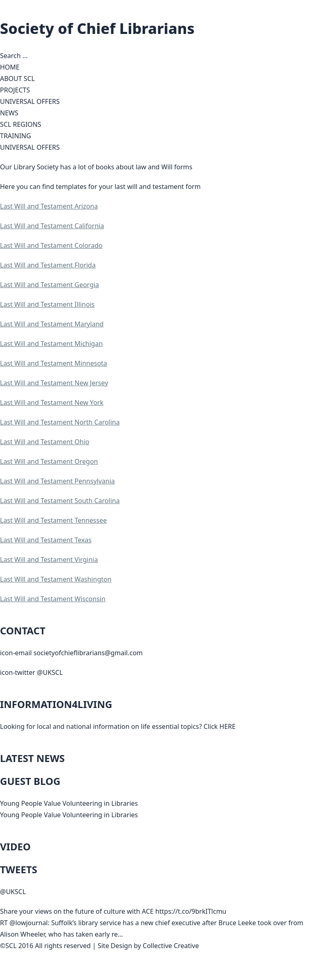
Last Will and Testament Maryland (52, 324)
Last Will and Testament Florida (48, 265)
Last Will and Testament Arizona (49, 206)
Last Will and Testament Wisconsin (53, 599)
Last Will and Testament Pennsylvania (57, 481)
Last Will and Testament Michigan (51, 344)
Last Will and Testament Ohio (45, 442)
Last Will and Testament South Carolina (60, 501)
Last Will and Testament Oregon (49, 461)
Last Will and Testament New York (52, 402)
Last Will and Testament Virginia (49, 560)
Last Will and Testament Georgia (49, 285)
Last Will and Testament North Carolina (60, 422)
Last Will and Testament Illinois (47, 304)
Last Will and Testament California (52, 226)
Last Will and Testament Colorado (51, 245)
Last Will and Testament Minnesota (54, 363)
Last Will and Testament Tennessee (53, 520)
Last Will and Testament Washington (56, 579)
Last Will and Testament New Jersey (54, 383)
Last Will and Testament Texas (46, 540)
